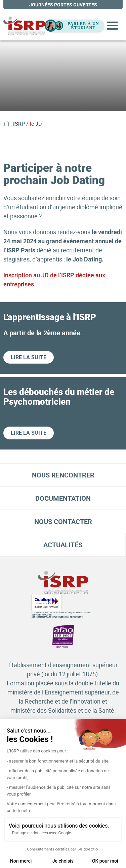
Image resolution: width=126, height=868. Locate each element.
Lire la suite (29, 357)
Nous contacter (63, 521)
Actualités (63, 545)
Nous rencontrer (63, 475)
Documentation (63, 498)
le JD (36, 124)
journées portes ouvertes (63, 5)
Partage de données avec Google (41, 833)
